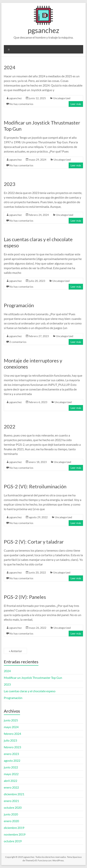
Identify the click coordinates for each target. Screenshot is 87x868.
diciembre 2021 (14, 794)
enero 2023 (11, 754)
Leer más (76, 104)
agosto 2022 (12, 760)
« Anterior (15, 651)
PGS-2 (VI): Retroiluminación (35, 486)
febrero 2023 (12, 747)
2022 (10, 427)
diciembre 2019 (14, 828)
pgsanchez (43, 30)
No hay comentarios (21, 104)
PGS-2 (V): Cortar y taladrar (34, 542)
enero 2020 (11, 821)
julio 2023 (10, 740)
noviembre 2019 (15, 834)
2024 (10, 67)
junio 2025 (11, 720)
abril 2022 (11, 781)
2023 (10, 184)
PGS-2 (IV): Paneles (25, 597)
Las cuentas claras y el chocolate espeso (30, 691)
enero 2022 (11, 787)
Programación (19, 305)
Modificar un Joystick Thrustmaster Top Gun (33, 678)
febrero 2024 (12, 734)
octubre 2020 (13, 807)
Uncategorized (62, 98)
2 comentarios (18, 342)
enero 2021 (11, 801)
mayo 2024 (11, 727)
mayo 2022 (11, 774)
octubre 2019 (13, 841)
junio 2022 (11, 767)
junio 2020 (11, 814)
